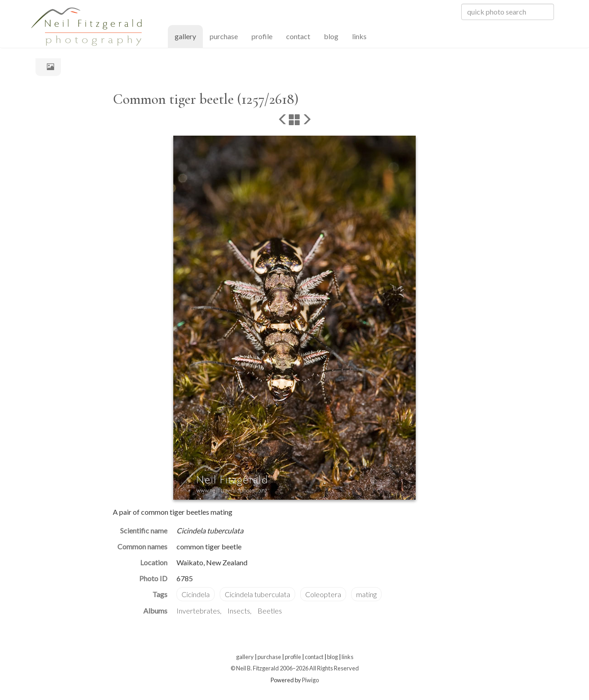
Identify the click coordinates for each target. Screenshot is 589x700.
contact (298, 36)
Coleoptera (323, 594)
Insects (239, 611)
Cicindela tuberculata (257, 594)
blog (331, 36)
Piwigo (310, 680)
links (359, 36)
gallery (189, 36)
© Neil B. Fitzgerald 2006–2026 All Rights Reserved (295, 668)
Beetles (270, 611)
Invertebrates (198, 611)
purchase (224, 36)
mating (366, 594)
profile (262, 36)
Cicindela (196, 594)
